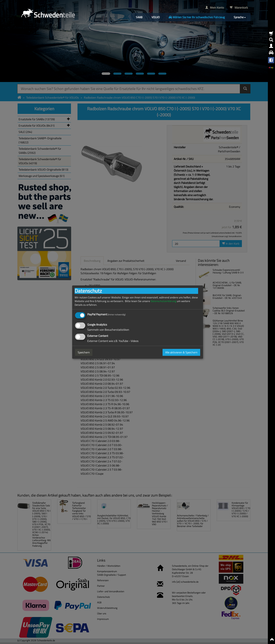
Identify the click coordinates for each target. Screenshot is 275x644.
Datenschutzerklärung (163, 301)
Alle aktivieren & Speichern (181, 352)
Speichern (84, 352)
